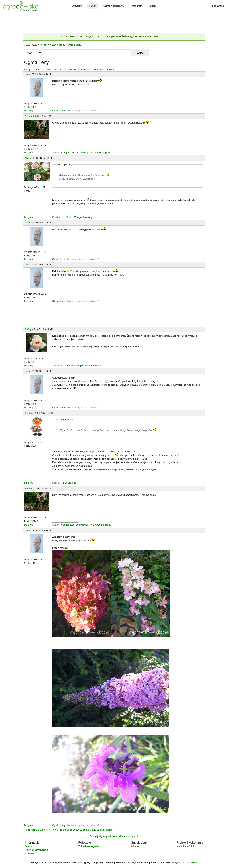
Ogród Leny (59, 111)
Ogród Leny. (75, 45)
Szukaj (140, 53)
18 (81, 70)
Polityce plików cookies (184, 862)
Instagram (137, 6)
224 (99, 70)
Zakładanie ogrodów (90, 846)
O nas (28, 846)
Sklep (153, 6)
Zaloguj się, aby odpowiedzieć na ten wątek (114, 836)
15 (71, 70)
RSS (135, 847)
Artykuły (77, 6)
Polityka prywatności (37, 850)
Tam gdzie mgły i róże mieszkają (83, 366)
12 (61, 70)
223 (94, 70)
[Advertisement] (114, 23)
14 (68, 70)
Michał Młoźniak (185, 846)
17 (78, 70)
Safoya (29, 329)
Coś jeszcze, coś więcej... (75, 152)
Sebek (28, 116)
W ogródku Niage (84, 217)
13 (64, 70)
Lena (28, 74)
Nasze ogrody (57, 45)
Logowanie (218, 6)
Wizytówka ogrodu (101, 152)
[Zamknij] (200, 37)
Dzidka (29, 413)
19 (84, 70)
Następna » (108, 70)
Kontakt (29, 853)
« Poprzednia (31, 70)
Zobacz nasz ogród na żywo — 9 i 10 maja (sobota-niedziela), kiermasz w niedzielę (109, 36)
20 (88, 70)
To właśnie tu (69, 483)
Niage (28, 158)
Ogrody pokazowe (114, 6)
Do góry (28, 111)
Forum (93, 6)
